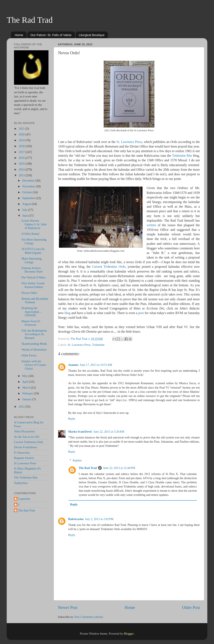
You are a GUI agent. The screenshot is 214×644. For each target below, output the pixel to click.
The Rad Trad (30, 20)
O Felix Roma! (31, 234)
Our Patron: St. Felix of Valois (51, 35)
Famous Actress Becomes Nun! (32, 270)
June (25, 216)
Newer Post (68, 607)
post (141, 313)
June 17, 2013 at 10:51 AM (96, 365)
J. (19, 505)
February (28, 393)
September (29, 198)
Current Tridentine (109, 267)
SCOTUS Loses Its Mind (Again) (33, 251)
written (151, 225)
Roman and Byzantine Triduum (35, 300)
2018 (22, 146)
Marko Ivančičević (80, 432)
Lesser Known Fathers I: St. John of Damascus (34, 224)
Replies (77, 460)
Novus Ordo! (29, 293)
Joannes (73, 365)
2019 (22, 140)
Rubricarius (76, 519)
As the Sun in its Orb (27, 437)
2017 (22, 152)
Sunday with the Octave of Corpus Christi (34, 365)
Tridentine (98, 345)
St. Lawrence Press (129, 142)
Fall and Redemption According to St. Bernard (34, 334)
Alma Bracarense (24, 431)
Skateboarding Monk (34, 344)
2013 (22, 175)
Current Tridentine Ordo (29, 442)
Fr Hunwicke (22, 453)
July (25, 210)
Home (19, 35)
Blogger (129, 634)
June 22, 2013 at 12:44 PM (119, 468)
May (25, 376)
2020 (22, 134)
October (28, 192)
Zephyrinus (21, 483)
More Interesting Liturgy (32, 260)
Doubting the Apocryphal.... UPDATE (32, 312)
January (27, 399)
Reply (72, 419)
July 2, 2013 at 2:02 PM (99, 519)
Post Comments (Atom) (89, 617)
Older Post (191, 607)
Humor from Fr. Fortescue (31, 323)
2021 (22, 129)
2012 (22, 407)
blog (68, 313)
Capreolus (24, 499)
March (27, 388)
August (27, 204)
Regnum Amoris (24, 458)
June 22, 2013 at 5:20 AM (109, 432)
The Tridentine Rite (26, 477)
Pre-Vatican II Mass (33, 277)
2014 (22, 169)
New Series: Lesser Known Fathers (33, 285)
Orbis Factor (29, 355)
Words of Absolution (34, 350)
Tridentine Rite (182, 156)
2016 (22, 158)
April (26, 382)
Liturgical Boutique (92, 35)
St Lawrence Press (25, 463)
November (29, 186)
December (29, 181)
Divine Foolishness (26, 447)
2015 (22, 164)
